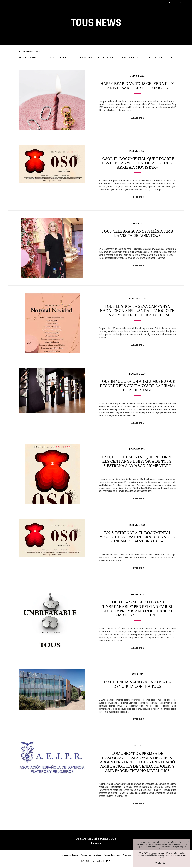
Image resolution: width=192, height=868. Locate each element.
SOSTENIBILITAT (131, 58)
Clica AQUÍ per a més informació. (153, 853)
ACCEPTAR (161, 863)
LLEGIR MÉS (137, 118)
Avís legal (127, 857)
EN (175, 2)
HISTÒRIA (50, 58)
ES (170, 2)
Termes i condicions (69, 857)
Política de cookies (112, 857)
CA (180, 2)
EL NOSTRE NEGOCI (89, 58)
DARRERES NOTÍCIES (29, 58)
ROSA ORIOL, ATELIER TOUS (159, 58)
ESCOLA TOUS (111, 58)
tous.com (96, 845)
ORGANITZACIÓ (67, 58)
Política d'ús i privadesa (91, 857)
